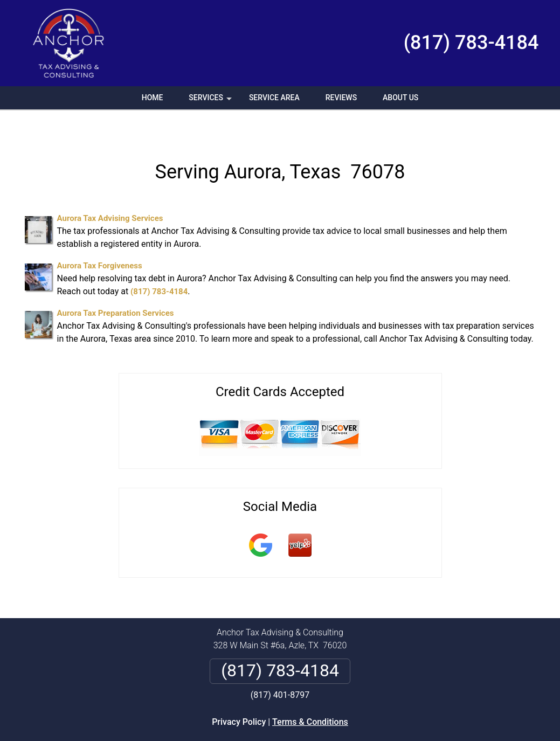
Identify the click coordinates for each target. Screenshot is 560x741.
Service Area (274, 98)
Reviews (341, 98)
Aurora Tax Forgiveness (100, 240)
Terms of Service (358, 737)
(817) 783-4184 (471, 43)
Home (153, 98)
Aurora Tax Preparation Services (116, 287)
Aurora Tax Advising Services (110, 192)
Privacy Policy (239, 696)
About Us (400, 98)
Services (211, 101)
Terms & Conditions (310, 696)
